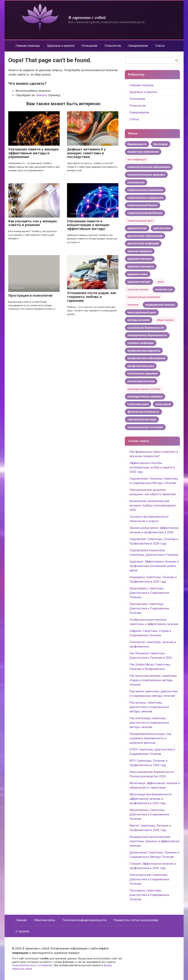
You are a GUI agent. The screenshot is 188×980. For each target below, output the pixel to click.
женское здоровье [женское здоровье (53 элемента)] (140, 251)
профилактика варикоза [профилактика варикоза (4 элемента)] (144, 351)
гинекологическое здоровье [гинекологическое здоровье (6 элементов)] (146, 175)
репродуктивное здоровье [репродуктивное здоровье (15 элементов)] (145, 396)
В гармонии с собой (87, 17)
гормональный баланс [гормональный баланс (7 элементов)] (143, 205)
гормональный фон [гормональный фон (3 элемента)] (140, 221)
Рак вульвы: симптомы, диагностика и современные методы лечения (149, 707)
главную (41, 95)
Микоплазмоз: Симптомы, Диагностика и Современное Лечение (149, 814)
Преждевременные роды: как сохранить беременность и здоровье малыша (150, 738)
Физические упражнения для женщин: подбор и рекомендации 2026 (153, 505)
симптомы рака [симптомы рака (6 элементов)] (138, 404)
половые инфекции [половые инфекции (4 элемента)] (141, 343)
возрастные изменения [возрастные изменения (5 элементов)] (143, 152)
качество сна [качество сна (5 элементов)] (164, 289)
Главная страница (28, 46)
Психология (113, 46)
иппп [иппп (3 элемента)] (161, 282)
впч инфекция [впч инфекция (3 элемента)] (137, 159)
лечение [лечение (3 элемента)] (133, 305)
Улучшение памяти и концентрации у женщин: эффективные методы (88, 225)
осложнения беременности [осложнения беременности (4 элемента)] (146, 328)
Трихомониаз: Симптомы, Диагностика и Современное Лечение (149, 608)
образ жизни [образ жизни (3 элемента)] (165, 320)
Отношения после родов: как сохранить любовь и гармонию (92, 297)
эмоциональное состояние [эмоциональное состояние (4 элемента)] (145, 427)
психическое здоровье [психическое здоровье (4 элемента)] (143, 373)
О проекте (22, 931)
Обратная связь (44, 920)
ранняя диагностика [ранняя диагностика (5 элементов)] (141, 381)
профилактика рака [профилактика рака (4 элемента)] (141, 366)
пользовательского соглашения (32, 965)
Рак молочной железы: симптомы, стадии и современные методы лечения (153, 680)
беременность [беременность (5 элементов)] (137, 144)
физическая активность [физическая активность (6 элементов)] (143, 412)
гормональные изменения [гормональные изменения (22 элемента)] (145, 190)
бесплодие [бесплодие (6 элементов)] (161, 144)
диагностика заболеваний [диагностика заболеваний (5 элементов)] (145, 236)
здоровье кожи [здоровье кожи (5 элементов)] (138, 274)
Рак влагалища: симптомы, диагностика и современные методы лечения (149, 723)
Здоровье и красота (61, 46)
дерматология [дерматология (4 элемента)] (137, 228)
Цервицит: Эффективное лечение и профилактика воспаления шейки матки (154, 566)
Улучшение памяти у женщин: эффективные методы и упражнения (34, 153)
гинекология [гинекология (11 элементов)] (136, 182)
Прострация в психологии (30, 295)
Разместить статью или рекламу (136, 920)
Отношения (90, 46)
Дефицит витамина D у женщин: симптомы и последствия (86, 153)
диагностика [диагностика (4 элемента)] (162, 228)
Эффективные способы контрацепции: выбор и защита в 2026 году (152, 467)
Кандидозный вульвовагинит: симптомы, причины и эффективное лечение (154, 841)
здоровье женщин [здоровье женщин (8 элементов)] (140, 259)
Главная (21, 920)
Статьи (160, 46)
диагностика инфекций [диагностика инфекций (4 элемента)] (143, 243)
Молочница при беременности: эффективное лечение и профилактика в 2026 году (151, 799)
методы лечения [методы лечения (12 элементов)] (139, 320)
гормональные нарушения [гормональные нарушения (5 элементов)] (145, 198)
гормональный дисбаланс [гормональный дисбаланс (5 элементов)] (145, 213)
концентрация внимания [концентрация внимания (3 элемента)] (144, 297)
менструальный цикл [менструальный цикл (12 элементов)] (142, 312)
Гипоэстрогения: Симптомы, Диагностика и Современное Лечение (149, 879)
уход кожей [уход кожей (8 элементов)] (163, 404)
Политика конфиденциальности (84, 920)
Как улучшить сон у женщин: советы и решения (33, 223)
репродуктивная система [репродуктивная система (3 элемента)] (144, 389)
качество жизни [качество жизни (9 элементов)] (138, 289)
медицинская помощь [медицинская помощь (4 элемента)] (160, 305)
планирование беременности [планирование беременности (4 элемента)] (147, 335)
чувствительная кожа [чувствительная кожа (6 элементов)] (142, 419)
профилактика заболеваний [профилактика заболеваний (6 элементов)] (146, 358)
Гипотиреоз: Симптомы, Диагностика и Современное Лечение (149, 895)
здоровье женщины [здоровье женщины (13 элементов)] (141, 266)
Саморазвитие (138, 46)
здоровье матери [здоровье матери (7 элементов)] (139, 282)
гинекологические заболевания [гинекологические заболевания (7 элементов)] (149, 167)
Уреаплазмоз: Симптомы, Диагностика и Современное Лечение (149, 593)
